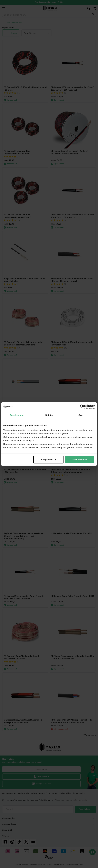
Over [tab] (81, 415)
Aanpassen (48, 459)
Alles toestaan (80, 459)
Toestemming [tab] (17, 415)
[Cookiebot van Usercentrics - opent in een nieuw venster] (82, 407)
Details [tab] (49, 415)
